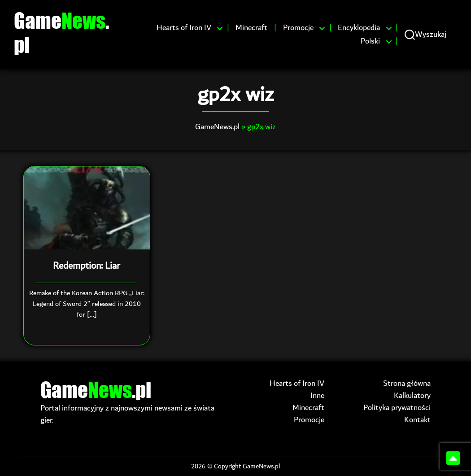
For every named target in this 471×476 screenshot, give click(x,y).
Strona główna (407, 383)
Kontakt (417, 420)
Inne (317, 395)
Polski (370, 41)
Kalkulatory (412, 395)
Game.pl (61, 32)
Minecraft (251, 28)
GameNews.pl (217, 127)
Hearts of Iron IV (184, 28)
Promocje (298, 28)
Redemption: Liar (87, 266)
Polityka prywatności (397, 408)
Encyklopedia (359, 28)
